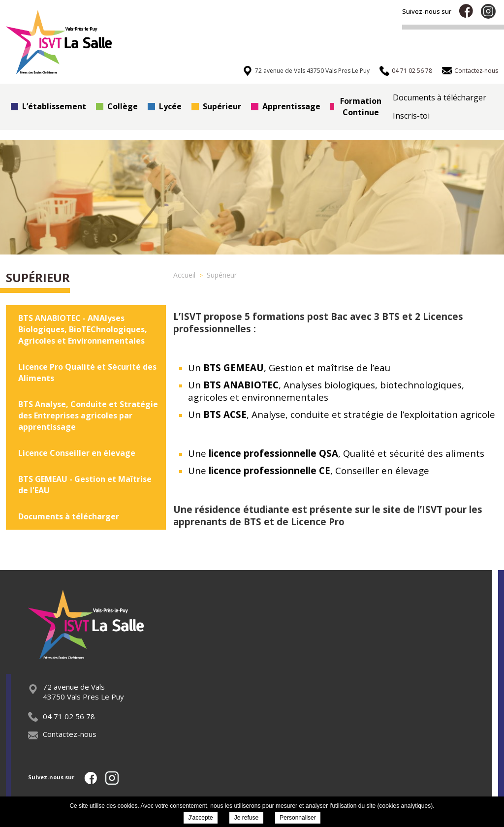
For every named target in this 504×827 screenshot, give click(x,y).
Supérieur (216, 106)
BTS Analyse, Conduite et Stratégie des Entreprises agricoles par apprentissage (88, 415)
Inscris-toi (411, 116)
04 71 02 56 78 (62, 716)
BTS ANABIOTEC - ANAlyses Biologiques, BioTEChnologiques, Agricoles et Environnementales (83, 329)
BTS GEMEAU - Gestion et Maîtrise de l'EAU (85, 485)
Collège (117, 106)
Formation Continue (356, 107)
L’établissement (48, 106)
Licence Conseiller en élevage (77, 453)
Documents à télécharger (440, 97)
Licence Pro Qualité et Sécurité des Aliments (87, 372)
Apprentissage (286, 106)
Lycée (165, 106)
